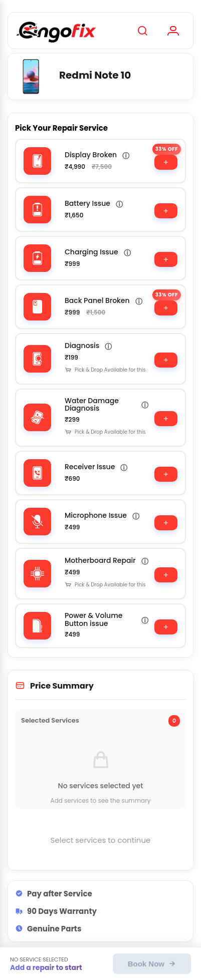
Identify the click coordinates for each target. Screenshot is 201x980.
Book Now (152, 964)
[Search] (142, 31)
